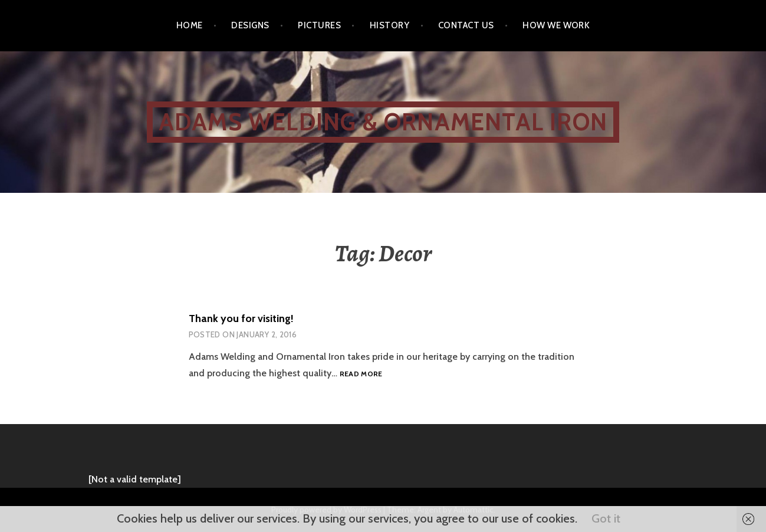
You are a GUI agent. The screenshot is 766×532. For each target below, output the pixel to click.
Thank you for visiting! (241, 318)
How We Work (556, 25)
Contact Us (466, 25)
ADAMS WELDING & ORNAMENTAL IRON (383, 122)
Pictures (319, 25)
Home (190, 25)
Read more (361, 374)
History (389, 25)
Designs (250, 25)
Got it (606, 518)
